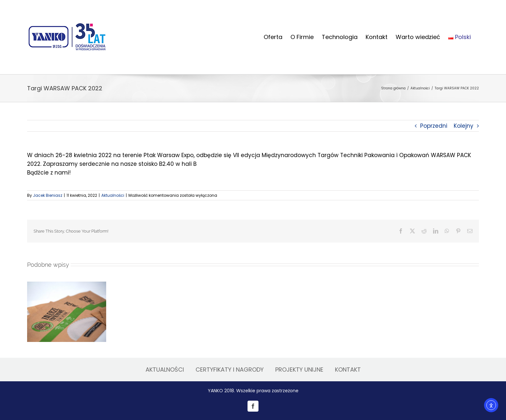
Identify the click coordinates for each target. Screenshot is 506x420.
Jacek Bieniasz (48, 195)
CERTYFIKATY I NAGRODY (230, 370)
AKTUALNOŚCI (165, 370)
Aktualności (113, 195)
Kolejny (464, 126)
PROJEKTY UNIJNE (299, 370)
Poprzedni (434, 126)
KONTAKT (348, 370)
